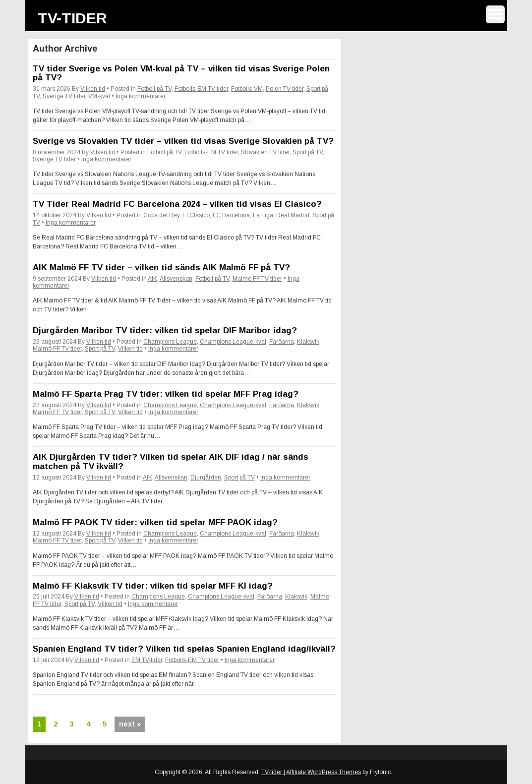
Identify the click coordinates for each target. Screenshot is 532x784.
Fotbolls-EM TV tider (201, 89)
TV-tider (72, 18)
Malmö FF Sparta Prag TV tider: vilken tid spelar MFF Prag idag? (166, 394)
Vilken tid (93, 89)
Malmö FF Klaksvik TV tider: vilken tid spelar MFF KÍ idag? (153, 586)
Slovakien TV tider (265, 152)
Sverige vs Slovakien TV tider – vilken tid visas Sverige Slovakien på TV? (183, 141)
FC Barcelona (231, 215)
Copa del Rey (161, 215)
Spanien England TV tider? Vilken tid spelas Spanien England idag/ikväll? (184, 649)
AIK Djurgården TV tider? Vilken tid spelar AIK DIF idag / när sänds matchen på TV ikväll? (171, 462)
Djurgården (206, 478)
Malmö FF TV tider (257, 279)
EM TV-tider (147, 660)
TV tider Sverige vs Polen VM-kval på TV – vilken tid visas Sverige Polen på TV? (181, 73)
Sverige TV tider (64, 96)
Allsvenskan (176, 279)
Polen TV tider (285, 89)
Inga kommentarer (141, 96)
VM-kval (99, 96)
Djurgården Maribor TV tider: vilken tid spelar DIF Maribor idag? (165, 331)
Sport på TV (308, 152)
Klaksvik (308, 342)
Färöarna (282, 342)
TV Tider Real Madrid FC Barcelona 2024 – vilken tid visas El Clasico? (177, 204)
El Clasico (196, 215)
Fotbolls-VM (247, 89)
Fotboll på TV (154, 89)
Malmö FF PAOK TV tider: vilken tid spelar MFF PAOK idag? (155, 522)
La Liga (263, 215)
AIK (152, 279)
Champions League (170, 342)
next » (130, 724)
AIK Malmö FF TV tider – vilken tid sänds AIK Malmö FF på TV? (161, 268)
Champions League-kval (233, 342)
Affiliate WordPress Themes (324, 772)
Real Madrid (293, 215)
